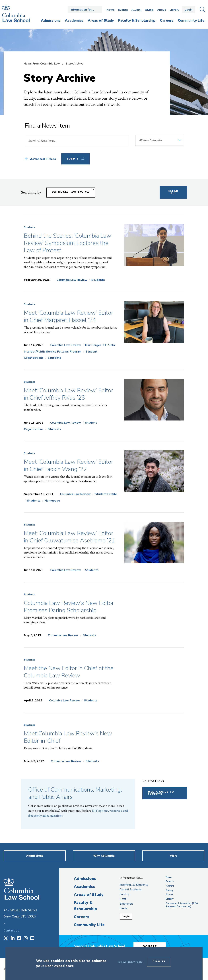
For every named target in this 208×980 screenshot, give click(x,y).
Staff (123, 899)
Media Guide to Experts (161, 793)
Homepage (52, 501)
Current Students (131, 890)
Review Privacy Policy (130, 962)
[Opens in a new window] (6, 939)
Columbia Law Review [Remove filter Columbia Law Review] (71, 192)
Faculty (124, 894)
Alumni (136, 10)
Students (29, 227)
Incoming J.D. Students (134, 885)
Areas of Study (89, 895)
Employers (127, 904)
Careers (82, 917)
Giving (149, 10)
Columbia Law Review (72, 280)
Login (189, 10)
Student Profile (106, 494)
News (111, 10)
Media (124, 908)
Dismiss (159, 962)
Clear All (173, 192)
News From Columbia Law (42, 64)
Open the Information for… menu (85, 10)
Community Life (89, 925)
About (161, 10)
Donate (150, 946)
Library (174, 10)
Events (123, 10)
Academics (84, 887)
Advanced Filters (43, 159)
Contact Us (11, 931)
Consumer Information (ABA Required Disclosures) (182, 905)
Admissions (85, 879)
